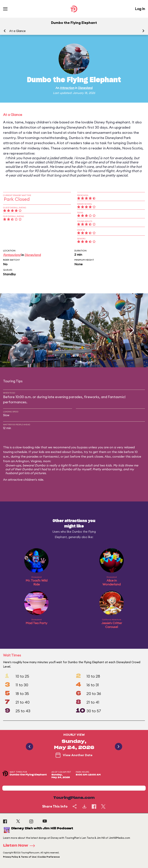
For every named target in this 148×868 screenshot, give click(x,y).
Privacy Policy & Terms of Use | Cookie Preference (31, 857)
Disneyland (85, 88)
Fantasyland (12, 255)
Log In (140, 9)
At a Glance (17, 31)
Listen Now (20, 846)
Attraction (67, 88)
